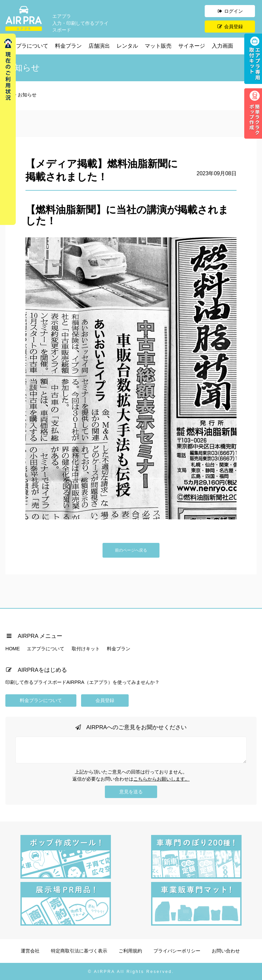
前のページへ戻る (131, 550)
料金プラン (68, 46)
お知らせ (27, 95)
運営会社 (30, 951)
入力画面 (222, 46)
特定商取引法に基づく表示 (79, 951)
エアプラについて (27, 46)
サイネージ (192, 46)
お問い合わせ (226, 951)
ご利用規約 (130, 951)
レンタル (127, 46)
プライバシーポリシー (177, 951)
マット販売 (158, 46)
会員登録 (230, 27)
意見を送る (131, 792)
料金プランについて (41, 700)
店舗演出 (99, 46)
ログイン (230, 11)
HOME (13, 649)
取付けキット (86, 649)
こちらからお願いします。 (161, 779)
